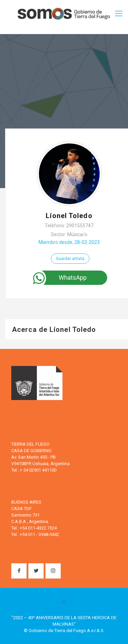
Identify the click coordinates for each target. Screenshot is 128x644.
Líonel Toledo (69, 216)
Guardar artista (70, 259)
